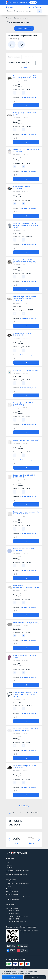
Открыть (33, 2)
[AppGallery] (22, 951)
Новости (9, 865)
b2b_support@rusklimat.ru (17, 922)
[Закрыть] (40, 2)
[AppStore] (11, 946)
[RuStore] (11, 951)
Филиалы (9, 868)
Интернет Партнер (12, 894)
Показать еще (24, 806)
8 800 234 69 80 (14, 911)
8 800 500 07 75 (14, 919)
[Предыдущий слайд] (9, 839)
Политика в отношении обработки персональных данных (18, 871)
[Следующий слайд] (39, 839)
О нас (8, 862)
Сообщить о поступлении (28, 98)
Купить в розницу (12, 892)
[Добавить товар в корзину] (26, 105)
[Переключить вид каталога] (22, 68)
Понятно (12, 977)
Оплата (9, 886)
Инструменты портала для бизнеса (18, 884)
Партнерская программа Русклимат (18, 897)
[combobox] (30, 57)
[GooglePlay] (22, 946)
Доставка (9, 889)
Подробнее (35, 977)
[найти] (39, 11)
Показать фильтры (24, 28)
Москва (10, 7)
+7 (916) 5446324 (36, 7)
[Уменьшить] (15, 93)
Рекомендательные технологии (16, 875)
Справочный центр (12, 899)
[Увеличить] (23, 93)
